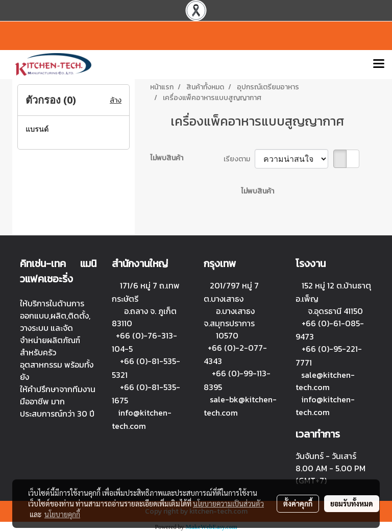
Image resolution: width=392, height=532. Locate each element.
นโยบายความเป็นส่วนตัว (228, 503)
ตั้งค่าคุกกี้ (298, 503)
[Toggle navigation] (379, 64)
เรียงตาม (239, 159)
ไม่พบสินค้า (167, 158)
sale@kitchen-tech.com (325, 381)
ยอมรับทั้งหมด (352, 503)
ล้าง (116, 100)
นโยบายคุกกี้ (62, 514)
